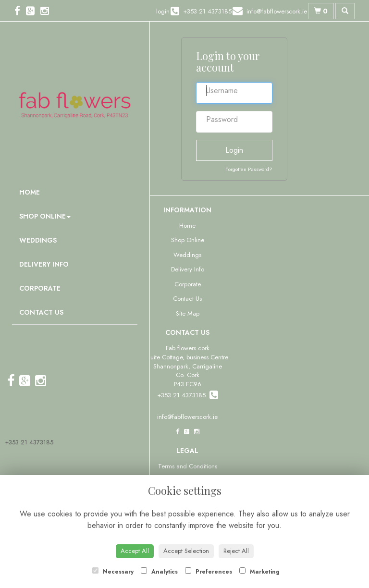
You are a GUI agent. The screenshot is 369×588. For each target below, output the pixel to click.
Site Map (188, 313)
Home (30, 192)
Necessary (113, 572)
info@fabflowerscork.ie (187, 417)
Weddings (38, 240)
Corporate (40, 288)
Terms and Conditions (188, 466)
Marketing (259, 572)
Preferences (209, 572)
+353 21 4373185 (29, 442)
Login (234, 150)
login (163, 11)
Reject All (236, 551)
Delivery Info (44, 264)
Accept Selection (186, 551)
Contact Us (41, 312)
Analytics (159, 572)
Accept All (135, 551)
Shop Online (45, 216)
